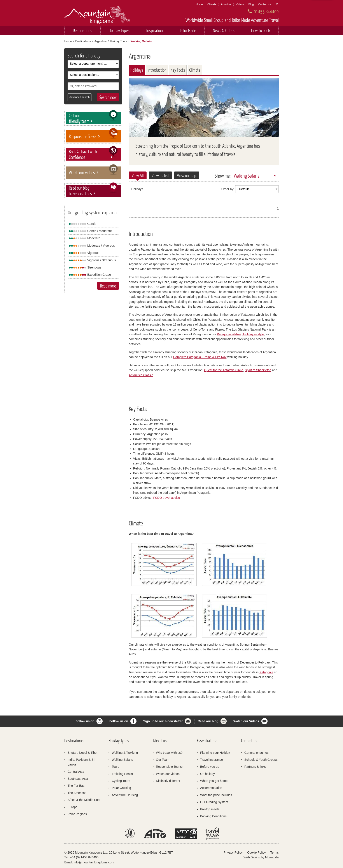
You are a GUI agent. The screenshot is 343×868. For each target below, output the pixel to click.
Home (199, 4)
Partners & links (255, 767)
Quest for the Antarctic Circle (224, 370)
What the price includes (216, 795)
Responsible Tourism (170, 767)
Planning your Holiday (215, 753)
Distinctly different (168, 781)
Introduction (157, 70)
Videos (240, 4)
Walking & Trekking (125, 753)
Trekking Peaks (122, 774)
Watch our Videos (246, 721)
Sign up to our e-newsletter (163, 721)
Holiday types (119, 30)
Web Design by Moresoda (261, 857)
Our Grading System (214, 802)
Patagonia (266, 672)
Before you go (210, 767)
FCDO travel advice (166, 498)
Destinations (82, 30)
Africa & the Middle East (84, 800)
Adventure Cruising (125, 795)
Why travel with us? (169, 753)
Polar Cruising (121, 788)
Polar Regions (77, 814)
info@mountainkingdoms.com (94, 862)
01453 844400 (266, 11)
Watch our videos (168, 774)
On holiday (207, 774)
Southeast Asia (78, 779)
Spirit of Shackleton (258, 370)
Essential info (207, 741)
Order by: (228, 189)
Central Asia (76, 772)
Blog (251, 4)
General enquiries (256, 753)
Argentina (100, 41)
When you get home (214, 781)
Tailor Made (188, 30)
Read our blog (208, 721)
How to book (261, 30)
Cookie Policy (256, 852)
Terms (275, 852)
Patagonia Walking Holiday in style (240, 334)
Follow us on (85, 721)
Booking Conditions (213, 816)
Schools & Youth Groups (261, 760)
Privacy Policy (233, 852)
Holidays (137, 70)
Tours (115, 767)
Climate (212, 4)
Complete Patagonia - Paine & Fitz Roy (200, 357)
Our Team (163, 760)
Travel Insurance (212, 760)
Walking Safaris (247, 176)
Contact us (265, 4)
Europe (73, 807)
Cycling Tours (121, 781)
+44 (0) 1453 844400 (84, 857)
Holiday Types (119, 741)
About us (226, 4)
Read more (108, 286)
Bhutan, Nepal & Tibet (82, 753)
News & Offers (224, 30)
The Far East (76, 786)
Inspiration (155, 30)
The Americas (77, 793)
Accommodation (211, 788)
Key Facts (178, 70)
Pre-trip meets (210, 809)
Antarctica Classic (141, 375)
